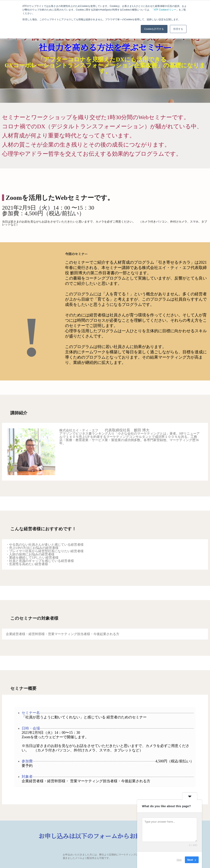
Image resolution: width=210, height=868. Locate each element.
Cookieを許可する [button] (154, 29)
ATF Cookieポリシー (165, 10)
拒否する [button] (178, 29)
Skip (179, 860)
